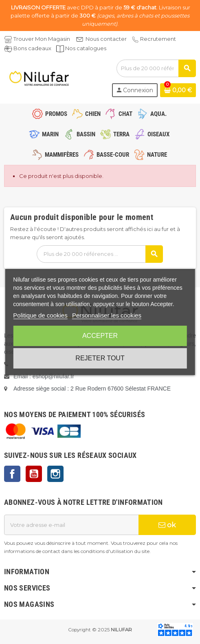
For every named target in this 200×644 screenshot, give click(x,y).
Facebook (12, 474)
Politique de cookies (40, 315)
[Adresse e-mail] (71, 525)
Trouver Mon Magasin (42, 39)
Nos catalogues (86, 48)
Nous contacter (106, 39)
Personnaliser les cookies (107, 315)
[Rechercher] (156, 68)
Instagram (55, 474)
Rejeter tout (100, 358)
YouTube (34, 474)
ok (167, 525)
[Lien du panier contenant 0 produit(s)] (178, 90)
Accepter (100, 336)
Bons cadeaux (32, 48)
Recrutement (158, 39)
